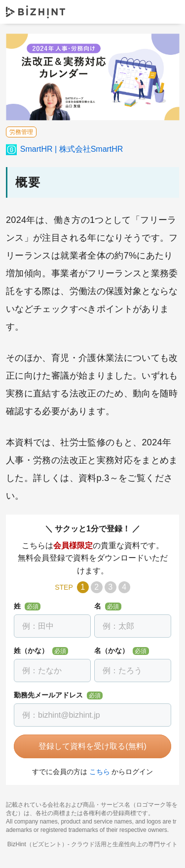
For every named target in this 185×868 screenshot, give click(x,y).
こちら (100, 772)
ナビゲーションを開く (169, 12)
